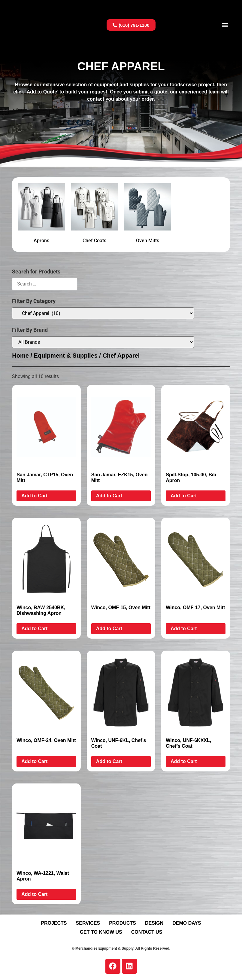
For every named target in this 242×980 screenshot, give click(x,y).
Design (154, 923)
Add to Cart (34, 496)
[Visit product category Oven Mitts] (147, 215)
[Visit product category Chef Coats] (95, 215)
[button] (225, 25)
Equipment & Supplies (66, 356)
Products (123, 923)
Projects (54, 923)
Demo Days (187, 923)
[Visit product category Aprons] (41, 215)
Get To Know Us (101, 932)
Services (88, 923)
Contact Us (147, 932)
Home (20, 356)
